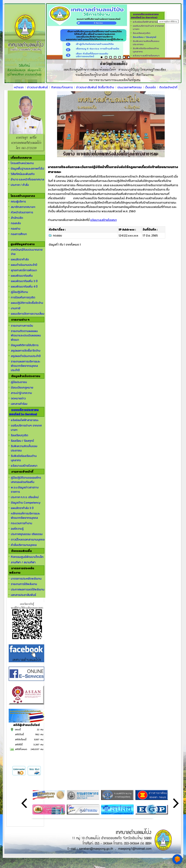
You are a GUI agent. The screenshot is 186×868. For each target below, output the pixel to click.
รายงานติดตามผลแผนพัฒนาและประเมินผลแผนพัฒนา (26, 335)
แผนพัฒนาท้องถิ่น (22, 276)
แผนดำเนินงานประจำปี (24, 265)
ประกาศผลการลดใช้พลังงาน (28, 589)
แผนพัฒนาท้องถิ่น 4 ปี (24, 286)
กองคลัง (16, 223)
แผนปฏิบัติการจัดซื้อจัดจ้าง (27, 303)
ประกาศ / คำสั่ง (20, 185)
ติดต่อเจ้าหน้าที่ (168, 87)
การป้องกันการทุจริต (23, 297)
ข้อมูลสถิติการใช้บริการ (25, 345)
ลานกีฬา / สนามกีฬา (23, 562)
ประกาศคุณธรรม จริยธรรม (27, 534)
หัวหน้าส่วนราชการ (22, 212)
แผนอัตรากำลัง (20, 259)
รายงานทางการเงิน (22, 326)
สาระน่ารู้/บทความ (21, 393)
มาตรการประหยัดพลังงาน (26, 578)
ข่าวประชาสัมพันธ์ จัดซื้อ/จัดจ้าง (95, 87)
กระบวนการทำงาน (21, 523)
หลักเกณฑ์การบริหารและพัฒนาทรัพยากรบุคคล (25, 516)
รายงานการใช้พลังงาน (24, 584)
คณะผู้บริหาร (18, 201)
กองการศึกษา (19, 234)
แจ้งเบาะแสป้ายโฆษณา (24, 466)
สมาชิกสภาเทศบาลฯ (23, 207)
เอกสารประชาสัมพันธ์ (23, 595)
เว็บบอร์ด (151, 87)
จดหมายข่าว (18, 398)
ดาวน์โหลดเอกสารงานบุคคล (28, 539)
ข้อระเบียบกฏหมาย (22, 387)
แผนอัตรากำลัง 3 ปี (22, 508)
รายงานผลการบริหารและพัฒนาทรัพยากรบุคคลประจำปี (25, 366)
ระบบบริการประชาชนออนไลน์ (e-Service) (24, 412)
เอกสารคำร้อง (19, 404)
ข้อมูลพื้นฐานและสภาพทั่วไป (27, 168)
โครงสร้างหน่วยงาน (22, 163)
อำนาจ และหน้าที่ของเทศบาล (27, 179)
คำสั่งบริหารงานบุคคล (24, 545)
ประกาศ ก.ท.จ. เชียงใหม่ (25, 497)
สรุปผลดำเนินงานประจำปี (26, 356)
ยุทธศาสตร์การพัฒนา (24, 270)
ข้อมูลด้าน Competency (26, 502)
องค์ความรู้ (17, 529)
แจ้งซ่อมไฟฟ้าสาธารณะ (25, 420)
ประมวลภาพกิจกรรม (130, 87)
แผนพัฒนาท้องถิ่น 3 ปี (24, 281)
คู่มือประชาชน (19, 382)
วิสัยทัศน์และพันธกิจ (23, 174)
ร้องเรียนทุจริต (20, 435)
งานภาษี (16, 308)
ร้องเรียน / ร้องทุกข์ (22, 441)
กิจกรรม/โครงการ (62, 87)
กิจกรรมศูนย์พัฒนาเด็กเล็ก (27, 557)
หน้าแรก (19, 87)
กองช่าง (16, 229)
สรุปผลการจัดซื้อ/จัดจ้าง (26, 350)
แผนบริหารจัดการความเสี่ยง (28, 314)
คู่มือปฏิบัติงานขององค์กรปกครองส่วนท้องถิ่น (26, 480)
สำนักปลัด (17, 218)
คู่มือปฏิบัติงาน (19, 292)
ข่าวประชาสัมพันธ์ (37, 87)
